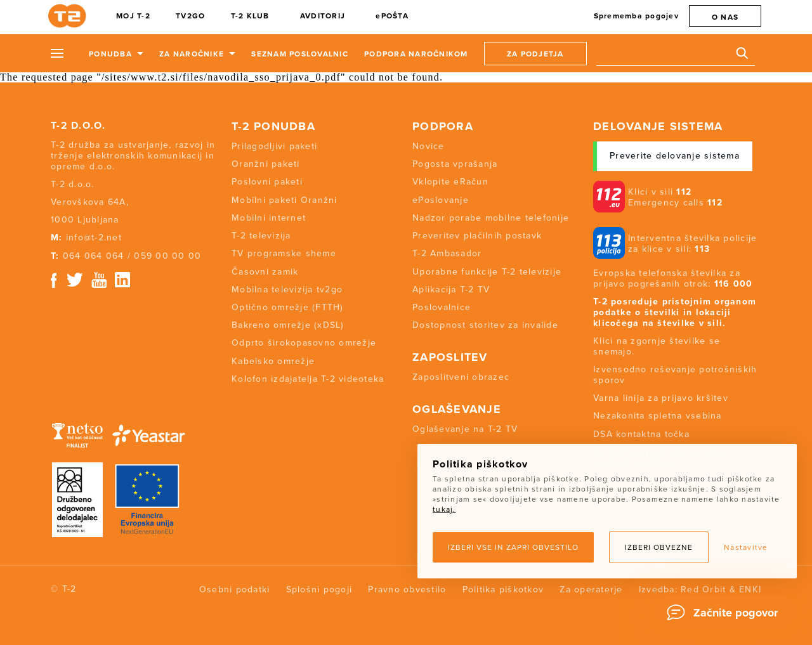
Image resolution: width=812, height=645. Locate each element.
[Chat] (726, 613)
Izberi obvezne (659, 547)
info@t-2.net (94, 238)
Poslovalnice (442, 307)
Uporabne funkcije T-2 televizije (487, 272)
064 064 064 (94, 256)
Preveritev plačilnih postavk (477, 236)
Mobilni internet (269, 218)
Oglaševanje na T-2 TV (465, 429)
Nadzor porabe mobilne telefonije (491, 218)
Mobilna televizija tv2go (287, 290)
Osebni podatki (235, 590)
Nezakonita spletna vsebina (658, 416)
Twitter (75, 280)
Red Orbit (703, 590)
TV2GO (190, 16)
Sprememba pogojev (636, 16)
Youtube (99, 280)
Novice (429, 146)
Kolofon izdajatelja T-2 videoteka (308, 379)
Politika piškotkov (503, 590)
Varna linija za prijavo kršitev (661, 398)
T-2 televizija (261, 236)
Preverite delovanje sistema (675, 156)
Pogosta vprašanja (455, 164)
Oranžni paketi (266, 164)
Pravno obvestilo (407, 590)
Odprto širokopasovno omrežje (304, 343)
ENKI (750, 590)
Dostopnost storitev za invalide (485, 325)
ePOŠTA (392, 16)
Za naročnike (192, 54)
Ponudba (110, 54)
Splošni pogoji (319, 590)
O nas (725, 17)
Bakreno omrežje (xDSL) (288, 325)
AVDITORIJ (323, 16)
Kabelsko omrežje (273, 361)
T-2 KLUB (250, 16)
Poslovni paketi (267, 182)
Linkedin (123, 280)
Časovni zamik (265, 272)
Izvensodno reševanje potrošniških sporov (675, 375)
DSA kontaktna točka (641, 434)
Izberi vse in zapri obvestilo (513, 547)
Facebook (54, 280)
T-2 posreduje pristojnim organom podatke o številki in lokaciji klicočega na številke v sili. (675, 312)
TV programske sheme (284, 253)
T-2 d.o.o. (78, 126)
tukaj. (444, 509)
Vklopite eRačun (450, 182)
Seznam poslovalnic (300, 54)
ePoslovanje (441, 200)
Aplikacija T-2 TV (451, 290)
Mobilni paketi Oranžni (285, 200)
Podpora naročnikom (416, 54)
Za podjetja (535, 54)
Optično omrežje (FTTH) (288, 307)
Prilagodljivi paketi (274, 146)
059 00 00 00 (167, 256)
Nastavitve (746, 547)
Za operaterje (591, 590)
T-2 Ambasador (447, 253)
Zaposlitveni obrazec (461, 377)
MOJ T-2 (133, 16)
